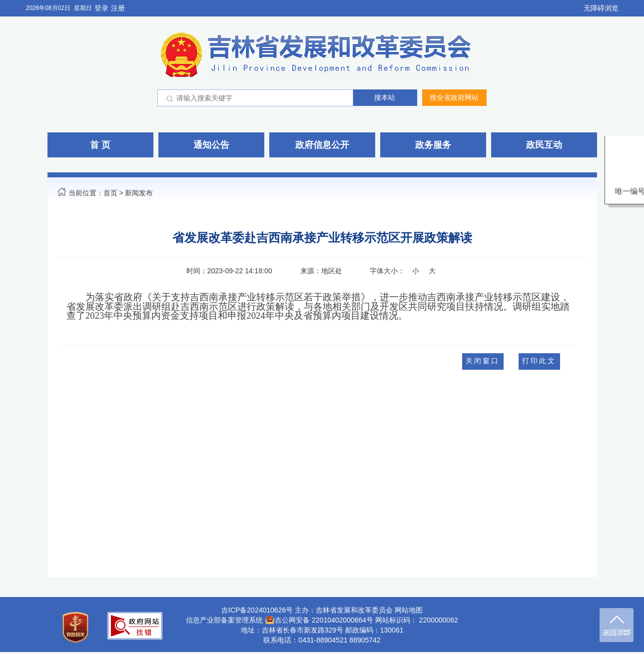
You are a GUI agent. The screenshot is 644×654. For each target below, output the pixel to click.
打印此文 (539, 361)
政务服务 (433, 145)
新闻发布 (139, 193)
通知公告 (211, 145)
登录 (101, 8)
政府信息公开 (322, 145)
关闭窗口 (483, 361)
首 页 (100, 145)
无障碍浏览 (601, 8)
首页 (110, 193)
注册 (118, 8)
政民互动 (544, 145)
